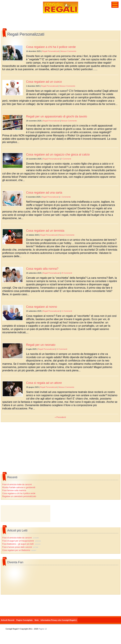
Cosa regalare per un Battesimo (16, 550)
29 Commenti (67, 273)
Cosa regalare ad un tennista (45, 231)
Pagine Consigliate (24, 620)
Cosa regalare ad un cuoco (44, 82)
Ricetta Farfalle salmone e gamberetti (19, 487)
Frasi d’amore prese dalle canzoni (17, 547)
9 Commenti (66, 159)
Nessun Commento (68, 51)
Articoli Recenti (8, 620)
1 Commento (65, 197)
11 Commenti (67, 311)
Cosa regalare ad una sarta (44, 193)
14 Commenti (62, 349)
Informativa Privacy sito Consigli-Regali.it (59, 620)
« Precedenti (60, 417)
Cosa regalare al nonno (42, 307)
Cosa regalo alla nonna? (42, 269)
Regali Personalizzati (51, 51)
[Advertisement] (25, 514)
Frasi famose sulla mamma (14, 490)
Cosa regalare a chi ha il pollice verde (51, 47)
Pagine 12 (43, 629)
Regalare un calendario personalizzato (19, 496)
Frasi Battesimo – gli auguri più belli (18, 544)
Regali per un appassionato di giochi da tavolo (57, 116)
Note (37, 620)
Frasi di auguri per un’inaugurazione (18, 541)
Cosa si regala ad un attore (44, 383)
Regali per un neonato (41, 345)
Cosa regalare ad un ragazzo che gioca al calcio (58, 155)
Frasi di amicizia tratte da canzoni (17, 485)
